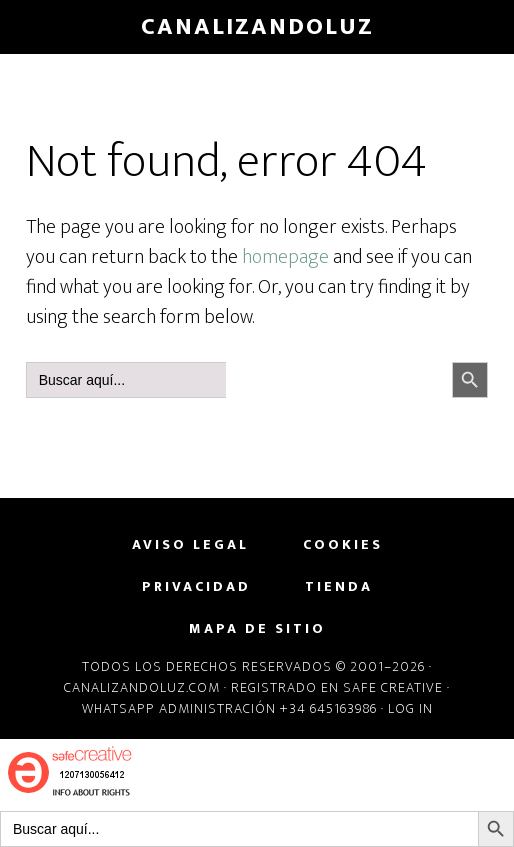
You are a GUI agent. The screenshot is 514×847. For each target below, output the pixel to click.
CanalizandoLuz (257, 27)
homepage (285, 257)
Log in (410, 708)
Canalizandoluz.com (142, 687)
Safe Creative (393, 687)
